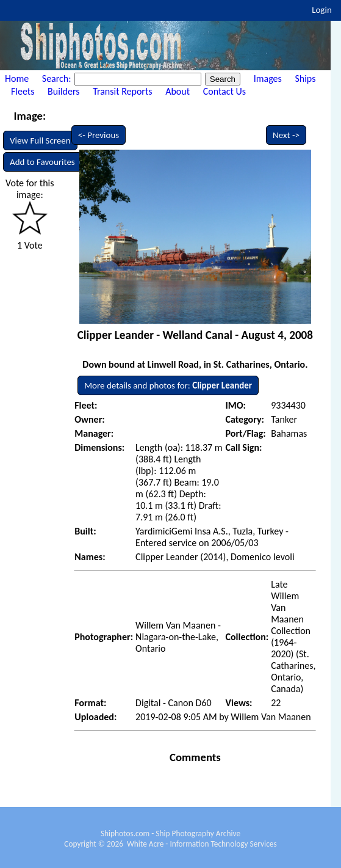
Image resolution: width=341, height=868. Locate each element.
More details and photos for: (168, 385)
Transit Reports (122, 91)
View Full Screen (40, 140)
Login (322, 10)
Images (268, 78)
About (178, 91)
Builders (63, 91)
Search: (58, 78)
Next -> (286, 135)
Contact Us (224, 91)
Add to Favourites (42, 162)
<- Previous (99, 135)
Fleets (23, 91)
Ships (305, 78)
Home (17, 78)
